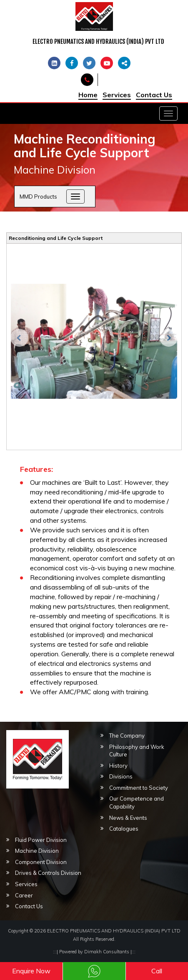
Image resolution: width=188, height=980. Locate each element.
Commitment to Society (139, 788)
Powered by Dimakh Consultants (94, 952)
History (118, 766)
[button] (17, 515)
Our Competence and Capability (137, 802)
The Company (127, 736)
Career (24, 895)
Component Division (41, 862)
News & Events (128, 818)
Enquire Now (31, 971)
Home (88, 95)
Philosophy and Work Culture (137, 751)
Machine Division (37, 851)
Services (117, 95)
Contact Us (154, 95)
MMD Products (38, 197)
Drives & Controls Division (48, 873)
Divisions (121, 776)
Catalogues (124, 829)
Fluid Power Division (41, 840)
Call (157, 971)
